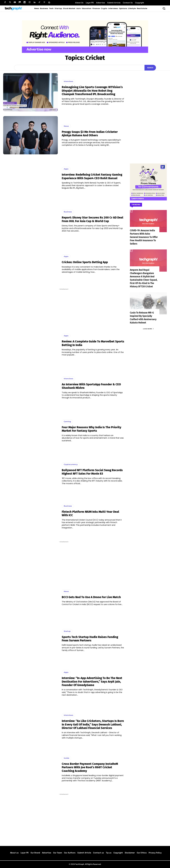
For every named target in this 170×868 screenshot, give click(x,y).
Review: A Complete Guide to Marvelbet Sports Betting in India (93, 343)
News (66, 126)
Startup (67, 631)
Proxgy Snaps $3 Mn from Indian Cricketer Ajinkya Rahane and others (90, 134)
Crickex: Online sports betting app (85, 262)
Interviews (68, 81)
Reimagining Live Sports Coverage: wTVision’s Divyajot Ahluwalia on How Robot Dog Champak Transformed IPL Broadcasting (92, 91)
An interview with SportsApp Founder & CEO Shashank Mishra (91, 386)
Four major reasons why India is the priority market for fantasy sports (92, 429)
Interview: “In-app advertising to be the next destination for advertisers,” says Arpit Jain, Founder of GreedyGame (92, 682)
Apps (66, 169)
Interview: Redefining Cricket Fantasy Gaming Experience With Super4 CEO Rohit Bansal (92, 176)
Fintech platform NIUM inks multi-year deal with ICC (90, 513)
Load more (148, 325)
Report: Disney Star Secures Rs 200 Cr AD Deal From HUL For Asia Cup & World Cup (93, 219)
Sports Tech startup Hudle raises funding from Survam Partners (90, 639)
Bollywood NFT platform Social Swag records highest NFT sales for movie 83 (92, 472)
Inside (66, 758)
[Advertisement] (64, 306)
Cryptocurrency (71, 464)
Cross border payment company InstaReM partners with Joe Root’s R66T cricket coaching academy (90, 767)
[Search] (150, 68)
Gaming (67, 421)
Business (68, 212)
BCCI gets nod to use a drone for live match (91, 597)
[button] (164, 8)
